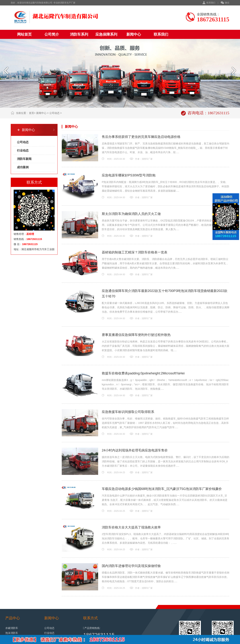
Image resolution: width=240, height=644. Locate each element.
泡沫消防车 (12, 633)
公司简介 (52, 34)
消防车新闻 (24, 159)
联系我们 (211, 3)
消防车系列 (79, 34)
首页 (32, 113)
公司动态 (54, 113)
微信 (225, 3)
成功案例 (23, 167)
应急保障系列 (106, 34)
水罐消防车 (12, 628)
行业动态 (23, 151)
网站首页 (24, 34)
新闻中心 (134, 34)
